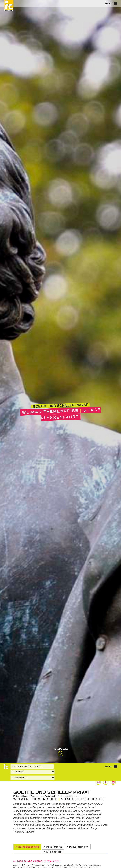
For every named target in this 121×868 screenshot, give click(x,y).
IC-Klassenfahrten (20, 796)
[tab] (27, 847)
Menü (111, 3)
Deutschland (50, 796)
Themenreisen (36, 796)
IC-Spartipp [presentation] (54, 852)
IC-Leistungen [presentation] (79, 847)
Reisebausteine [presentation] (28, 847)
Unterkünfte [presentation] (54, 847)
